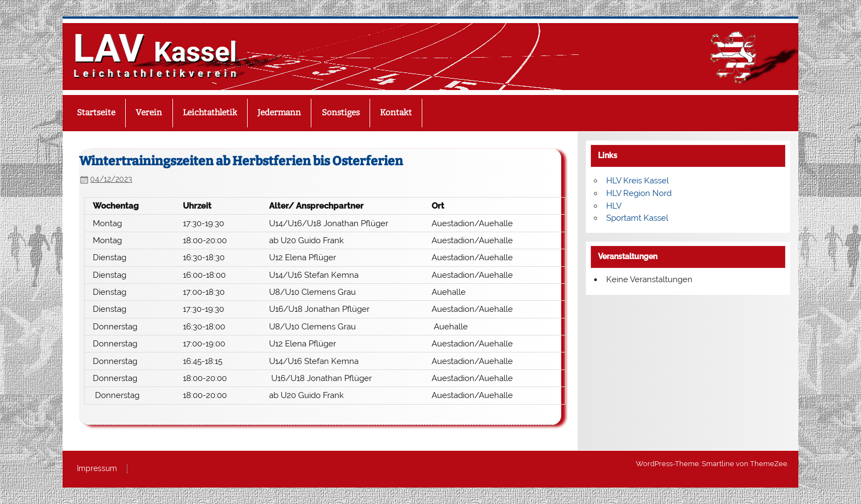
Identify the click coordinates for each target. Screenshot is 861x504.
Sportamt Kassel (637, 218)
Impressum (97, 469)
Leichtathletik (210, 113)
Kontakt (396, 113)
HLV (614, 206)
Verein (149, 113)
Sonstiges (341, 113)
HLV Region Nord (639, 193)
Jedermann (279, 113)
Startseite (96, 113)
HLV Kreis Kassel (638, 181)
